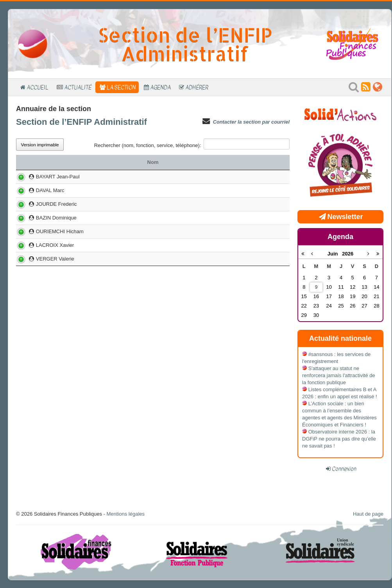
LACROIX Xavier (43, 280)
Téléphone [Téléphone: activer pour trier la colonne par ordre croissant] (267, 162)
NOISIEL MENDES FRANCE (201, 267)
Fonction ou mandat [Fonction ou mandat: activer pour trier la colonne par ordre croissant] (122, 162)
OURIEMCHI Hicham (48, 267)
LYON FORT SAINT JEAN (201, 253)
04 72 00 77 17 (263, 253)
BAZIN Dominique (44, 253)
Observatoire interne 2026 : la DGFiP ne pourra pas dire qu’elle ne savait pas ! (339, 439)
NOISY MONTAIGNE (201, 187)
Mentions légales (125, 514)
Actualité (78, 87)
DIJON (201, 218)
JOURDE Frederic (45, 239)
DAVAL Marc (38, 218)
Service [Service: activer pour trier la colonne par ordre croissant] (201, 162)
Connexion (344, 469)
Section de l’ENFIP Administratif (81, 122)
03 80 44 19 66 (263, 218)
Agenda (160, 87)
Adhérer (197, 87)
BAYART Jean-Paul (46, 187)
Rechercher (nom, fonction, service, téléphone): (192, 144)
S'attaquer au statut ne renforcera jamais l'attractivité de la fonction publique (339, 375)
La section (121, 87)
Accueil (38, 87)
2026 (348, 254)
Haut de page (368, 514)
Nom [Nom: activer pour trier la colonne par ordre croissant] (51, 162)
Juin (335, 254)
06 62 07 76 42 (263, 267)
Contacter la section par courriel (251, 122)
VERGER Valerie (43, 294)
